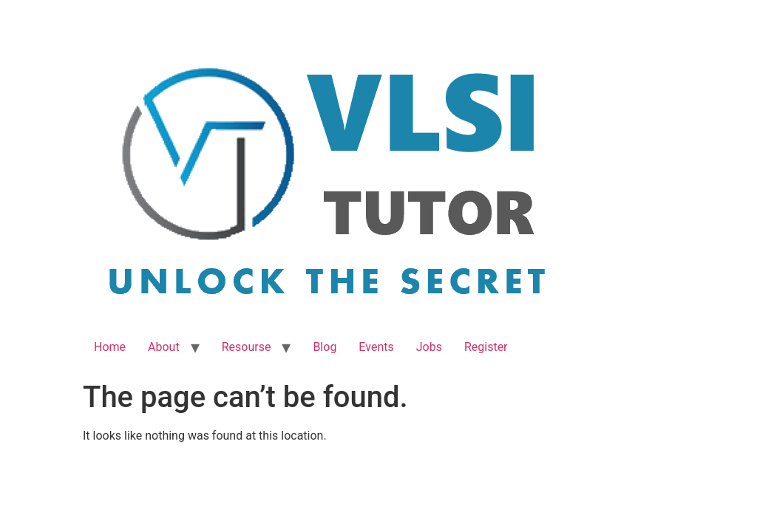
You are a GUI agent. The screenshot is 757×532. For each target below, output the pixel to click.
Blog (325, 347)
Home (110, 347)
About (164, 347)
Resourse (247, 347)
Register (486, 347)
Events (376, 347)
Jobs (429, 347)
